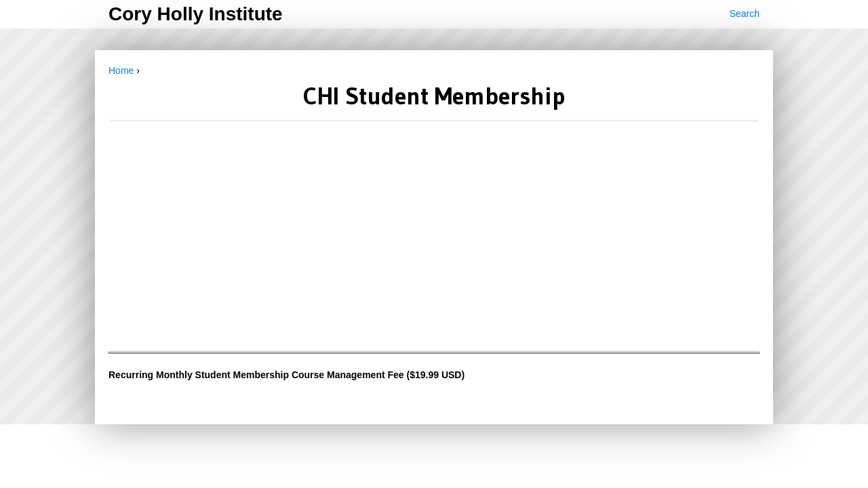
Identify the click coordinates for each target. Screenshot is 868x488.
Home (121, 70)
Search (745, 14)
